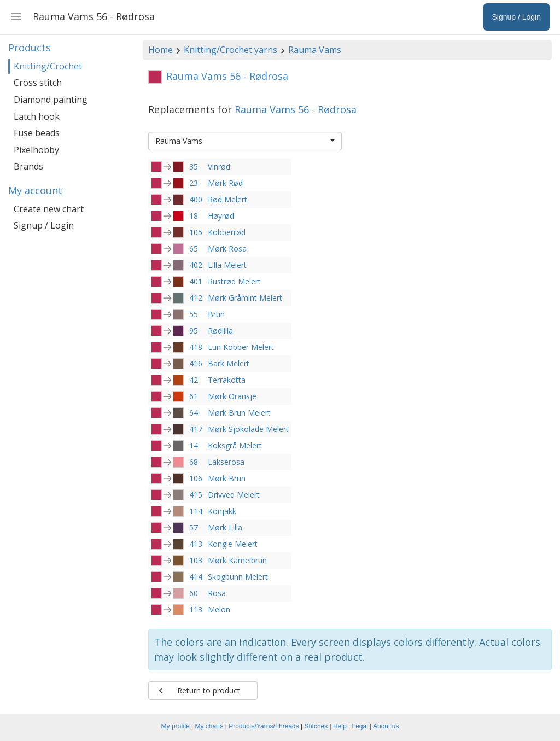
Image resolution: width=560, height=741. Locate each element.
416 (196, 363)
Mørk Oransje (232, 396)
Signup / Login (44, 225)
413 (196, 544)
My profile (176, 726)
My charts (209, 726)
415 (196, 495)
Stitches (316, 726)
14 (194, 445)
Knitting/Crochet (48, 66)
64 (194, 413)
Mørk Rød (225, 183)
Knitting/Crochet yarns (231, 50)
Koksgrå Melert (235, 445)
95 (194, 331)
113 (196, 609)
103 (196, 560)
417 (196, 429)
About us (386, 726)
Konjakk (222, 511)
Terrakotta (227, 380)
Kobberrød (227, 232)
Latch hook (37, 116)
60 (194, 593)
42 (194, 380)
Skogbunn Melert (238, 577)
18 (194, 216)
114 (196, 511)
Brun (216, 314)
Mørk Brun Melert (239, 413)
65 (194, 249)
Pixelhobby (36, 150)
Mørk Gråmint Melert (245, 298)
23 (194, 183)
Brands (28, 166)
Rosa (217, 593)
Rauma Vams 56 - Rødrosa (296, 109)
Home (161, 50)
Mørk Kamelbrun (237, 560)
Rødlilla (220, 331)
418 (196, 347)
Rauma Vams (315, 50)
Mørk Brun (227, 478)
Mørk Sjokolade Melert (248, 429)
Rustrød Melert (234, 281)
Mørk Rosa (227, 249)
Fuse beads (37, 133)
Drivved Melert (234, 495)
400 (196, 199)
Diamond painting (51, 100)
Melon (219, 609)
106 (196, 478)
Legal (360, 726)
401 (196, 281)
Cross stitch (38, 83)
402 (196, 265)
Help (340, 726)
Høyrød (221, 216)
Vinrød (219, 167)
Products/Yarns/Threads (264, 726)
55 (194, 314)
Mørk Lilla (225, 527)
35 (194, 167)
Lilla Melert (227, 265)
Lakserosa (226, 462)
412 (196, 298)
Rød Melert (227, 199)
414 (196, 577)
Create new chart (49, 209)
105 (196, 232)
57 (194, 527)
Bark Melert (229, 363)
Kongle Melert (233, 544)
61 (194, 396)
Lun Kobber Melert (241, 347)
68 (194, 462)
